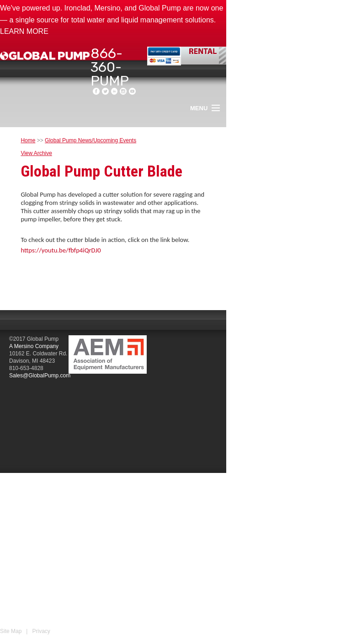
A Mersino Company (34, 346)
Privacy (41, 631)
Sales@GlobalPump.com (40, 376)
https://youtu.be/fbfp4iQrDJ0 (61, 250)
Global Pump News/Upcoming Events (90, 140)
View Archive (36, 153)
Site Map (11, 631)
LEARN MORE (24, 31)
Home (28, 140)
